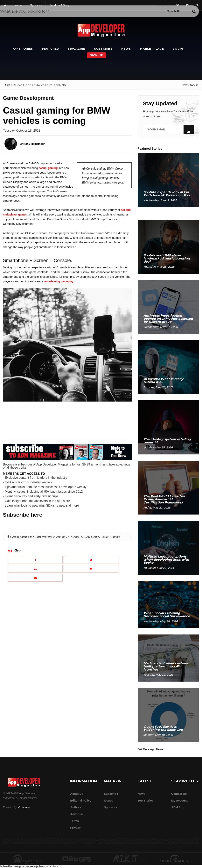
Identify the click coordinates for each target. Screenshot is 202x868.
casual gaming (48, 168)
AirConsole (75, 537)
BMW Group (91, 537)
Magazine (77, 49)
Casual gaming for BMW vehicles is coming (38, 537)
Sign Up (97, 55)
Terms (74, 821)
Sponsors (111, 807)
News (126, 49)
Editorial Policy (81, 800)
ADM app (178, 807)
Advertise (77, 814)
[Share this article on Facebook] (35, 560)
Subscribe (103, 49)
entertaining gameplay (59, 281)
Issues (108, 800)
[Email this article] (35, 578)
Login (178, 49)
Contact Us (179, 794)
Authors (76, 807)
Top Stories (22, 49)
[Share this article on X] (91, 560)
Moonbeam (23, 807)
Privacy (75, 828)
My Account (179, 800)
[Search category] (173, 11)
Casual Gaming (111, 537)
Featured (51, 49)
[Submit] (194, 11)
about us (77, 794)
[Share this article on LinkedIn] (35, 569)
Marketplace (152, 49)
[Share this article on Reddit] (91, 569)
